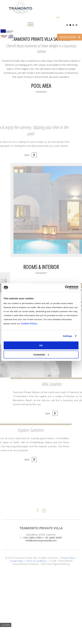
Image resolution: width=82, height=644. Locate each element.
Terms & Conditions (36, 635)
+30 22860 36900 (53, 612)
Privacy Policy (68, 632)
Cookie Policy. (29, 323)
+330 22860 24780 (32, 612)
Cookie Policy (16, 635)
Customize (41, 354)
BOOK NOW (68, 37)
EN (58, 17)
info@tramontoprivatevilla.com (41, 615)
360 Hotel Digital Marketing (56, 638)
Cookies (6, 625)
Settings (68, 336)
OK (41, 345)
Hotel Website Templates (26, 638)
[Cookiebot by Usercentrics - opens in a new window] (65, 288)
